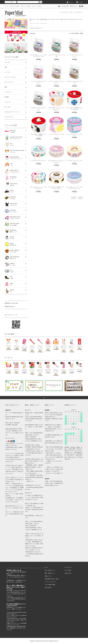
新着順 (81, 33)
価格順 (77, 33)
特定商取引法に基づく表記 (52, 579)
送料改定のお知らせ (10, 306)
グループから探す (25, 6)
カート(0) (79, 2)
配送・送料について (50, 573)
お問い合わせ (74, 6)
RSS (46, 588)
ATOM (50, 588)
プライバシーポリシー (50, 582)
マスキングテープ (44, 23)
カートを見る (68, 570)
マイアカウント (68, 567)
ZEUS (16, 447)
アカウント (70, 2)
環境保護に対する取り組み (11, 303)
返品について (48, 576)
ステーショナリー (36, 23)
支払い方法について (50, 570)
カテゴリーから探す (14, 6)
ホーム (6, 6)
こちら (10, 577)
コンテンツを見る (36, 6)
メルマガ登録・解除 (63, 6)
